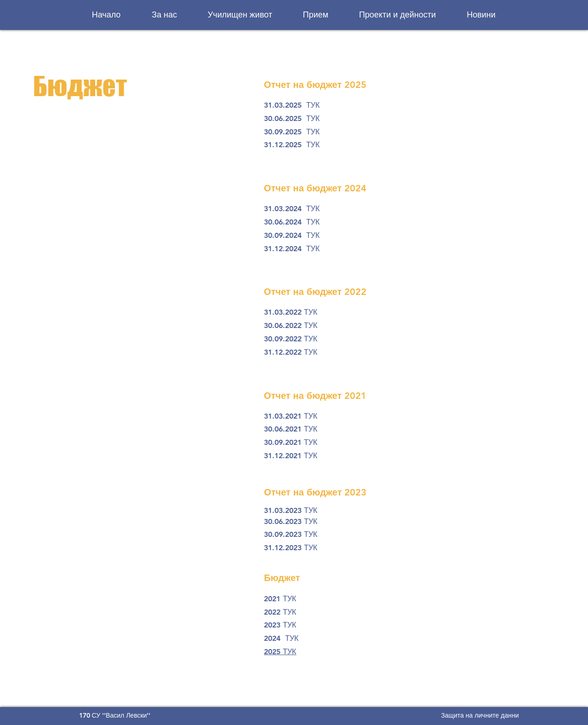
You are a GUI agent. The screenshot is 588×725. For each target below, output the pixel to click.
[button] (165, 15)
